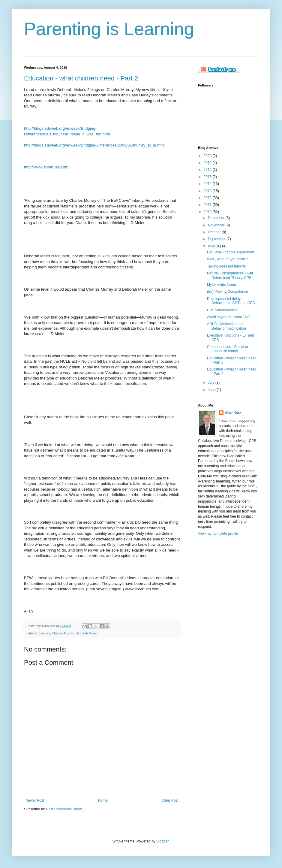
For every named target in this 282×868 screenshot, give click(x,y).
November (217, 225)
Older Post (170, 800)
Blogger (162, 841)
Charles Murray (63, 633)
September (217, 239)
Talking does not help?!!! (226, 266)
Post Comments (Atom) (65, 809)
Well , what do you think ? (228, 259)
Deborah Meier (86, 633)
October (215, 232)
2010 (208, 212)
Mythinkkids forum (222, 285)
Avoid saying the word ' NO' (229, 317)
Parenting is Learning (109, 29)
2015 (208, 177)
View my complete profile (218, 534)
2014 (208, 184)
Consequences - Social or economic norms (228, 349)
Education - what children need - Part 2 (81, 78)
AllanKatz (233, 413)
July (212, 383)
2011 (208, 205)
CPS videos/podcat (222, 310)
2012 (208, 198)
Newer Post (35, 800)
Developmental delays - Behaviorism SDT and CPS (231, 301)
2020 (208, 156)
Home (103, 800)
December (217, 218)
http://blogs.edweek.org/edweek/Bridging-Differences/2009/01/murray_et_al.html (94, 145)
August (214, 246)
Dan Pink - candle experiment (231, 252)
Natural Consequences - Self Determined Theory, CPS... (231, 275)
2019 (208, 163)
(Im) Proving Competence (228, 292)
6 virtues (44, 633)
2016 (208, 170)
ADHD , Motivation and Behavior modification (226, 326)
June (212, 390)
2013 (208, 191)
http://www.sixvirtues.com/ (47, 167)
